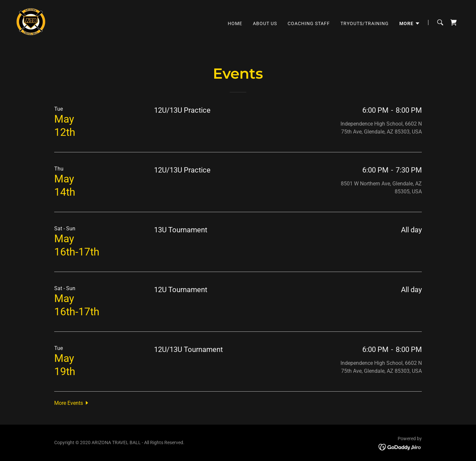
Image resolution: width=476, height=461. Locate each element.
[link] (31, 22)
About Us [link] (265, 23)
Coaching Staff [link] (309, 23)
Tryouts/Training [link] (365, 23)
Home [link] (235, 23)
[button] (410, 23)
